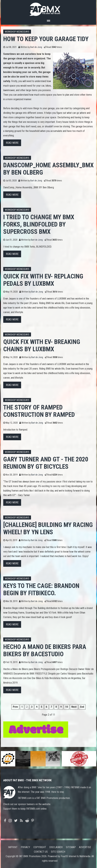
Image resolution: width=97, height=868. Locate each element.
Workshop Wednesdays (17, 32)
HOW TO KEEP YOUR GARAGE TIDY (46, 39)
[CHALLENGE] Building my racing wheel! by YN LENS (48, 528)
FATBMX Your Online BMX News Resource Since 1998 (48, 8)
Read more (12, 143)
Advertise (85, 847)
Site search (58, 852)
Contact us (41, 852)
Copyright (40, 847)
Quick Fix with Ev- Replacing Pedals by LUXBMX (43, 280)
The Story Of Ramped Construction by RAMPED (39, 411)
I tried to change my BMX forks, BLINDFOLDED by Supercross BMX (39, 224)
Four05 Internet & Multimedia (76, 856)
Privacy (25, 847)
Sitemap (71, 847)
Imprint (13, 847)
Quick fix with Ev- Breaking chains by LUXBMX (42, 345)
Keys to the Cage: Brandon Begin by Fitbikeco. (41, 589)
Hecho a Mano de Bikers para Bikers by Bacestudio (45, 650)
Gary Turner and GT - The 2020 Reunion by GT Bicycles (46, 463)
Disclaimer (56, 847)
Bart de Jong (36, 47)
